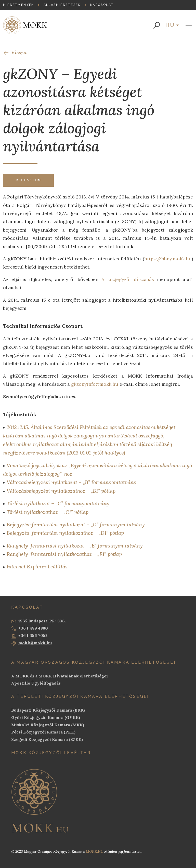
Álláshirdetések (62, 5)
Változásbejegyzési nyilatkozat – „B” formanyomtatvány (71, 482)
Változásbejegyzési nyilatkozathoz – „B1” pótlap (61, 491)
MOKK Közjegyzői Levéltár (51, 753)
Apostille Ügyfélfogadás (36, 683)
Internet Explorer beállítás (37, 566)
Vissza (15, 52)
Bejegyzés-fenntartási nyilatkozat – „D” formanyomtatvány (76, 524)
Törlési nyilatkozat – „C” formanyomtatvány (58, 503)
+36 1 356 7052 (29, 636)
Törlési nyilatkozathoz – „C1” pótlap (48, 512)
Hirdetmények (19, 5)
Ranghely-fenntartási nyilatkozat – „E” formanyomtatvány (75, 546)
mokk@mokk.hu (32, 643)
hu (170, 25)
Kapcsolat (102, 5)
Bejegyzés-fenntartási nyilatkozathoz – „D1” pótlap (65, 533)
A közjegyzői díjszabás (128, 279)
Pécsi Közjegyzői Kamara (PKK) (43, 732)
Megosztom (28, 180)
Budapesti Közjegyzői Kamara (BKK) (48, 710)
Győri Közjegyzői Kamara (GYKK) (46, 717)
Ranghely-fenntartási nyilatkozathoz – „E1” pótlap (64, 554)
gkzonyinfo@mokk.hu (95, 384)
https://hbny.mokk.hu (168, 259)
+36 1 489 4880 (30, 628)
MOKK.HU (95, 851)
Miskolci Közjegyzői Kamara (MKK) (48, 725)
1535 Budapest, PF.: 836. (38, 621)
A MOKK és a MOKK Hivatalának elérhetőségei (60, 676)
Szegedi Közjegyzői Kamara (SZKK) (47, 739)
